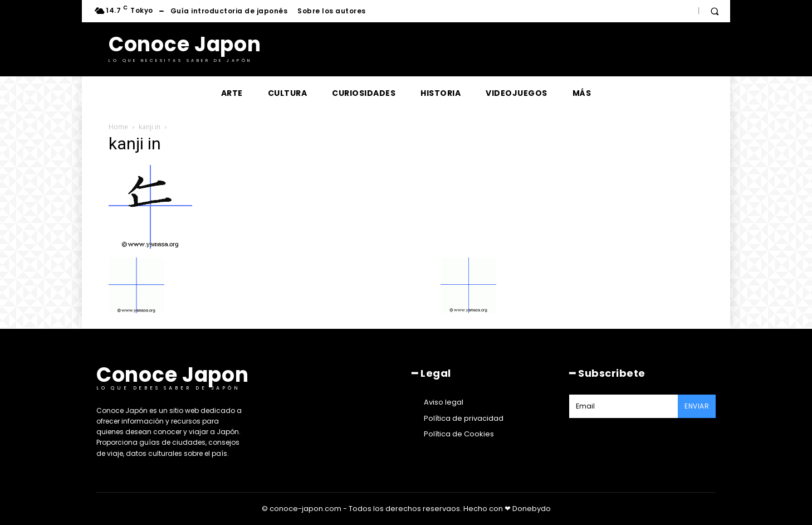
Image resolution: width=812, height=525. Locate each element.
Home (118, 127)
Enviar (697, 406)
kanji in (150, 127)
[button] (715, 11)
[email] (623, 406)
